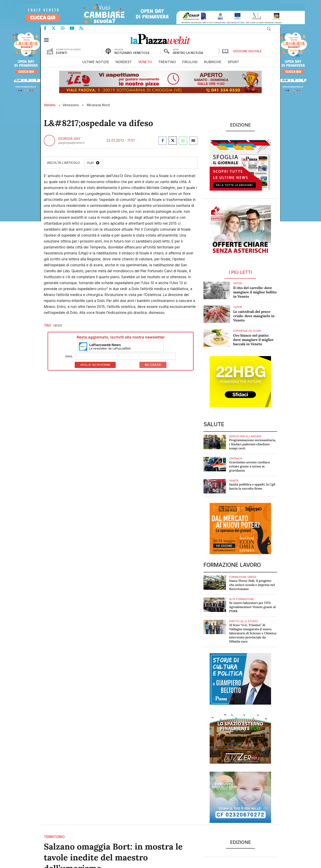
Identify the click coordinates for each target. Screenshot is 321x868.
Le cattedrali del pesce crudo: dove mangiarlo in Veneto (254, 316)
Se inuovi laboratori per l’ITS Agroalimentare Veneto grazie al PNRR (252, 607)
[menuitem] (96, 62)
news (58, 325)
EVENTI (62, 53)
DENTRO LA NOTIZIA (188, 53)
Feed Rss (84, 28)
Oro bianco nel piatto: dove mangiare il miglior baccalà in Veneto (253, 340)
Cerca (269, 29)
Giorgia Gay (69, 139)
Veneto (50, 105)
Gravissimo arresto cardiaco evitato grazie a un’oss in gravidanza (249, 466)
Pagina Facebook (48, 28)
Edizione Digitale (242, 51)
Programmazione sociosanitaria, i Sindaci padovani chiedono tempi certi (253, 444)
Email (69, 356)
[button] (48, 40)
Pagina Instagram (65, 28)
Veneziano (71, 105)
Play (91, 163)
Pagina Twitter (56, 28)
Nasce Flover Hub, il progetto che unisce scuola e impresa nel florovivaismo (252, 585)
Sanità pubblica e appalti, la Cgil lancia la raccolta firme (252, 487)
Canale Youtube (75, 28)
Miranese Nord (98, 105)
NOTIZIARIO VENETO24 (132, 53)
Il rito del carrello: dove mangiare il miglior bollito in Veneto (255, 292)
